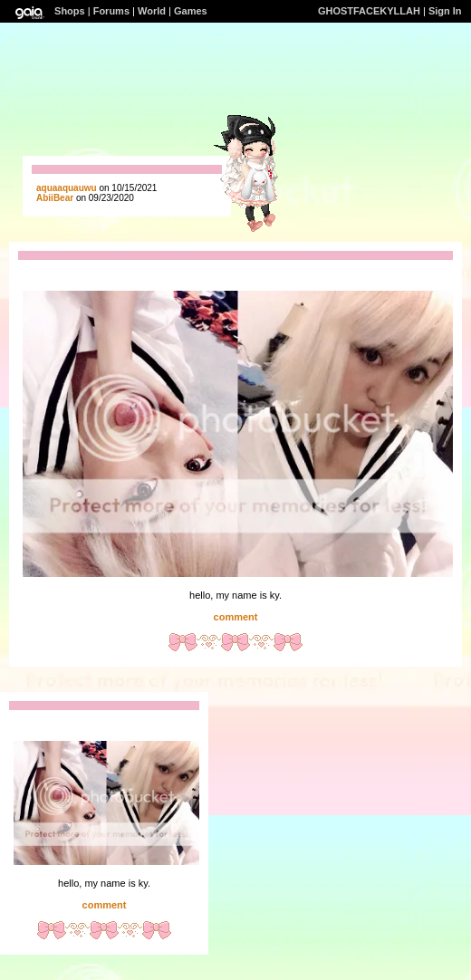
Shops (70, 11)
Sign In (445, 11)
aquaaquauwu (67, 188)
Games (191, 11)
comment (236, 617)
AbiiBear (55, 198)
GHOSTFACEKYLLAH (369, 11)
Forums (111, 11)
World (152, 11)
